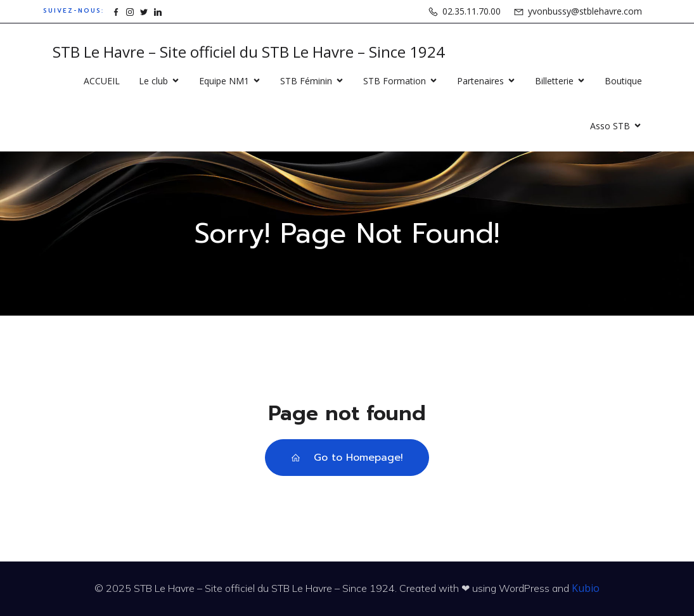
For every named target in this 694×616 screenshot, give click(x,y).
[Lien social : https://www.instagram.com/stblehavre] (130, 11)
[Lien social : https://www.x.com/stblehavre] (144, 11)
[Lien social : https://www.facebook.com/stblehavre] (116, 11)
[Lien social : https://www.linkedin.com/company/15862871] (158, 11)
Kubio (586, 588)
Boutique (623, 81)
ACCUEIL (102, 81)
